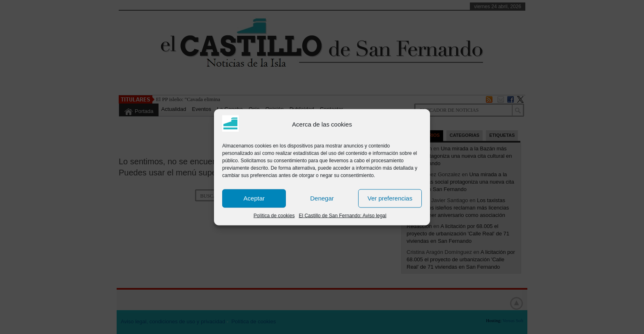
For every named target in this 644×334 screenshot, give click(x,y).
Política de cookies (274, 215)
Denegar (322, 198)
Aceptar (254, 198)
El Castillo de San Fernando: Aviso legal (342, 215)
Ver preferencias (390, 198)
